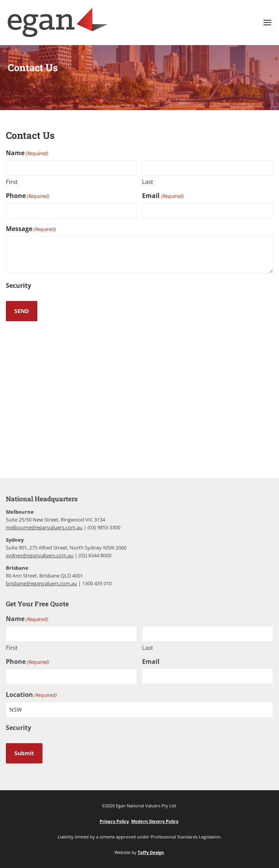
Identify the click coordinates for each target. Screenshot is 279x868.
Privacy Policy (114, 821)
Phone (28, 196)
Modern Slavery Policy (155, 821)
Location (31, 695)
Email (163, 196)
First (12, 182)
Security (18, 285)
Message (31, 229)
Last (147, 182)
